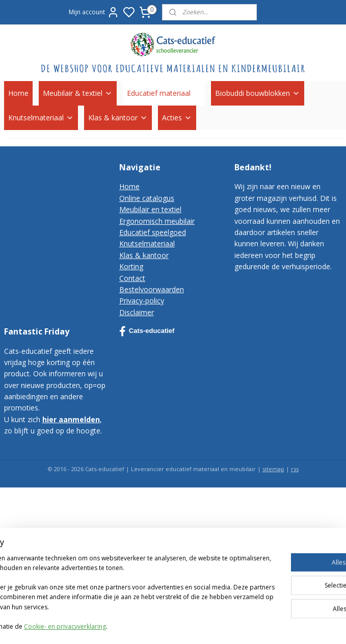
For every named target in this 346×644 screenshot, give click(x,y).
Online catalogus (147, 198)
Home (18, 93)
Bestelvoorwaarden (152, 289)
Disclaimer (137, 312)
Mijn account (94, 12)
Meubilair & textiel (78, 93)
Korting (131, 266)
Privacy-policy (142, 301)
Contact (132, 278)
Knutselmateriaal (41, 118)
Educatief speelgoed (153, 232)
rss (295, 469)
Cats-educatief (147, 331)
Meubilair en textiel (150, 209)
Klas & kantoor (118, 118)
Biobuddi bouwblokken (258, 93)
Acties (177, 118)
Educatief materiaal (164, 93)
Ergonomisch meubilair (157, 221)
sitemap (273, 469)
